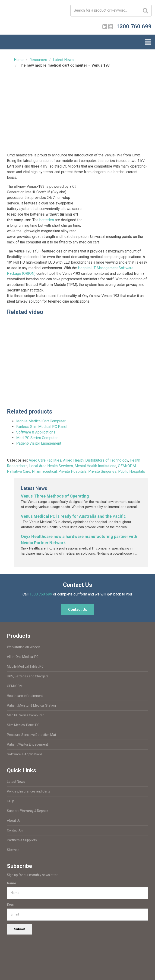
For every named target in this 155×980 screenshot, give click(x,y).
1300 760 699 (41, 594)
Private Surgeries (102, 471)
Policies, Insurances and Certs (29, 791)
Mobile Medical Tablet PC (25, 666)
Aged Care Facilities (45, 460)
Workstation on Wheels (24, 647)
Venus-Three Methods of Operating (55, 496)
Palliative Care (19, 471)
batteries (47, 220)
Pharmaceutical (44, 471)
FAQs (11, 801)
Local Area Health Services (51, 466)
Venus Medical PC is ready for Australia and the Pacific (73, 516)
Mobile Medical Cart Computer (41, 421)
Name (11, 883)
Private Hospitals (73, 471)
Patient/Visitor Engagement (39, 443)
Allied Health (73, 460)
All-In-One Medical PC (23, 657)
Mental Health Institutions (95, 466)
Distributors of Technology (107, 460)
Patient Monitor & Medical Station (31, 705)
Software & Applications (36, 432)
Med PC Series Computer (37, 438)
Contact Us (78, 610)
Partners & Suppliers (22, 840)
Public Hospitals (132, 471)
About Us (14, 821)
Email (11, 905)
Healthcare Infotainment (25, 696)
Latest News (63, 60)
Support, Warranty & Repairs (28, 811)
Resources (38, 60)
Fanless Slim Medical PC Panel (42, 427)
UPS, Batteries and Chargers (28, 676)
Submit (19, 929)
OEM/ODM (127, 466)
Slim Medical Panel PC (23, 725)
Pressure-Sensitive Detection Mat (32, 735)
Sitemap (13, 850)
